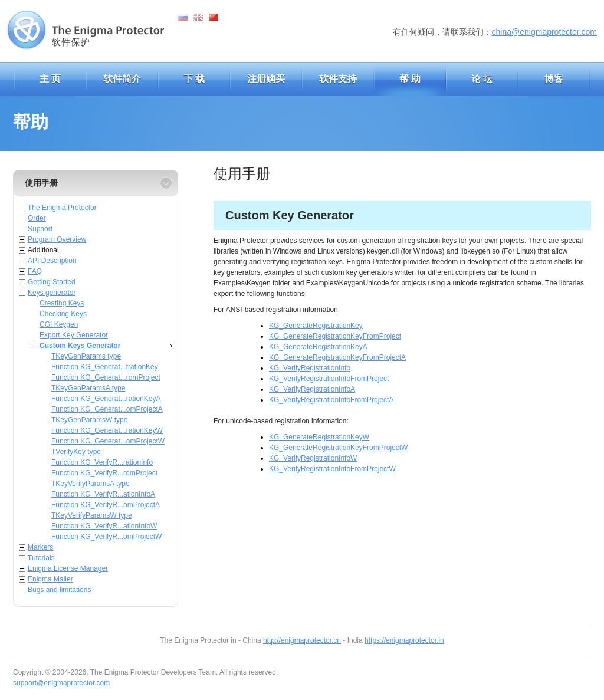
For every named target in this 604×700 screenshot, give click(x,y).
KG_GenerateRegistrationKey (316, 326)
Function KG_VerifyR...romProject (104, 473)
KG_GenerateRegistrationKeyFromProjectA (337, 357)
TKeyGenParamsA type (88, 388)
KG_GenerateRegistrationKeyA (318, 347)
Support (40, 229)
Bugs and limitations (59, 590)
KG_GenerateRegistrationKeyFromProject (335, 336)
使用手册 (41, 183)
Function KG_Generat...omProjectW (108, 441)
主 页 (50, 79)
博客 (554, 79)
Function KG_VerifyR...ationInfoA (103, 494)
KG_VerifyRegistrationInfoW (313, 458)
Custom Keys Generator (80, 346)
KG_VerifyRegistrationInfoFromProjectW (332, 469)
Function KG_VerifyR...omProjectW (106, 537)
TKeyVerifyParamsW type (92, 515)
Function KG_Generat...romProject (106, 377)
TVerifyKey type (76, 452)
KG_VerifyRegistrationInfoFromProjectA (331, 400)
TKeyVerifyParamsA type (91, 484)
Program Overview (57, 239)
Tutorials (41, 558)
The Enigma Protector (62, 208)
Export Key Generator (74, 335)
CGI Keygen (59, 324)
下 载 (194, 79)
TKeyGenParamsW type (89, 420)
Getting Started (52, 282)
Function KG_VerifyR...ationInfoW (104, 526)
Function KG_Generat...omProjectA (107, 409)
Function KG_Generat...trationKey (105, 367)
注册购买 (266, 79)
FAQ (35, 271)
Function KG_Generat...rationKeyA (106, 399)
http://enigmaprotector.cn (302, 640)
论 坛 (482, 79)
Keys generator (52, 293)
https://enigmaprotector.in (404, 640)
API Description (52, 261)
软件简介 (122, 79)
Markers (40, 547)
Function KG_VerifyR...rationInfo (102, 462)
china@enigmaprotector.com (544, 32)
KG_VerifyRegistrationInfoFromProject (329, 379)
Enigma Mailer (50, 579)
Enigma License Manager (68, 568)
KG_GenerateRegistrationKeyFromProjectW (338, 448)
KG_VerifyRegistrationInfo (310, 368)
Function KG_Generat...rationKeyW (107, 430)
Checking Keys (63, 314)
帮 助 (410, 79)
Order (37, 218)
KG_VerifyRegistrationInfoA (312, 389)
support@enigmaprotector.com (61, 683)
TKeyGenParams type (86, 356)
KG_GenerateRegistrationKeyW (319, 437)
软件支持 (338, 79)
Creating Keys (62, 303)
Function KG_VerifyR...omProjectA (106, 505)
